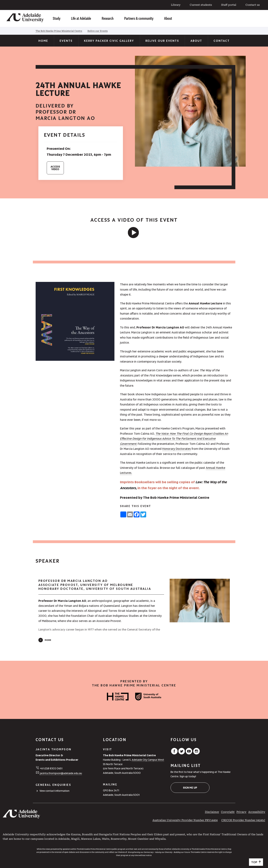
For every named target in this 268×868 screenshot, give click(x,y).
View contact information (54, 791)
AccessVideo (55, 168)
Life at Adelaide (81, 18)
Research (108, 18)
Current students (201, 5)
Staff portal (229, 5)
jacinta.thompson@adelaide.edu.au (61, 773)
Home (43, 41)
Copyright (228, 812)
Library (176, 5)
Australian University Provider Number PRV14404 (185, 820)
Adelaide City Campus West (148, 760)
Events (66, 41)
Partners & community (139, 18)
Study (57, 18)
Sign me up (190, 788)
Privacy (241, 812)
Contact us (253, 5)
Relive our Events (98, 31)
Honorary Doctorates (177, 449)
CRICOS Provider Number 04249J (243, 820)
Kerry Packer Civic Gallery (109, 41)
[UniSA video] (134, 233)
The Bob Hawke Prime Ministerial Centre (59, 31)
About (168, 18)
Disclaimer (212, 812)
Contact (222, 41)
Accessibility (257, 812)
